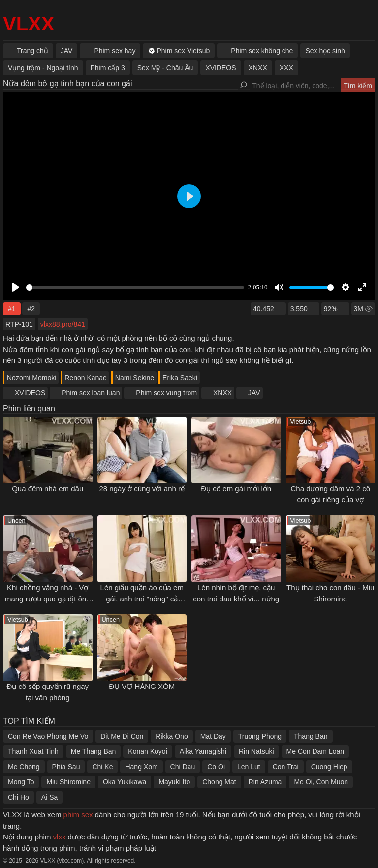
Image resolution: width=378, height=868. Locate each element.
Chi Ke (102, 767)
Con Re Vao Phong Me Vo (48, 736)
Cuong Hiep (329, 767)
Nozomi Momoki (31, 378)
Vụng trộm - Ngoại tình (43, 68)
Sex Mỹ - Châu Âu (165, 68)
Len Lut (249, 767)
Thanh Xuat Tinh (33, 751)
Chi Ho (18, 797)
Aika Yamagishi (203, 751)
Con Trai (286, 767)
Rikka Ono (172, 736)
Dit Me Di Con (122, 736)
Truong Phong (260, 736)
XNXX (222, 393)
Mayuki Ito (174, 782)
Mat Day (213, 736)
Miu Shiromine (68, 782)
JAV (254, 393)
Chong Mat (219, 782)
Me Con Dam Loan (315, 751)
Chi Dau (183, 767)
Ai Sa (49, 797)
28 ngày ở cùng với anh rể (142, 489)
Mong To (21, 782)
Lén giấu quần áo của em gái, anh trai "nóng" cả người (142, 599)
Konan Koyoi (147, 751)
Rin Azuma (265, 782)
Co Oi (216, 767)
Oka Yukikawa (125, 782)
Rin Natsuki (256, 751)
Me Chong (24, 767)
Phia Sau (66, 767)
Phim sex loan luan (91, 393)
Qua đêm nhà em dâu (47, 489)
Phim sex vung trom (166, 393)
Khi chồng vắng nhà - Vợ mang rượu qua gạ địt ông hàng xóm (48, 599)
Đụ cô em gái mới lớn (236, 489)
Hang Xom (141, 767)
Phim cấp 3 (108, 68)
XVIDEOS (30, 393)
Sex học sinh (325, 51)
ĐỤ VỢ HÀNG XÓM (142, 686)
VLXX (29, 24)
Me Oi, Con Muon (321, 782)
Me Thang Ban (94, 751)
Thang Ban (311, 736)
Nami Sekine (135, 378)
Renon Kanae (86, 378)
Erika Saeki (180, 378)
